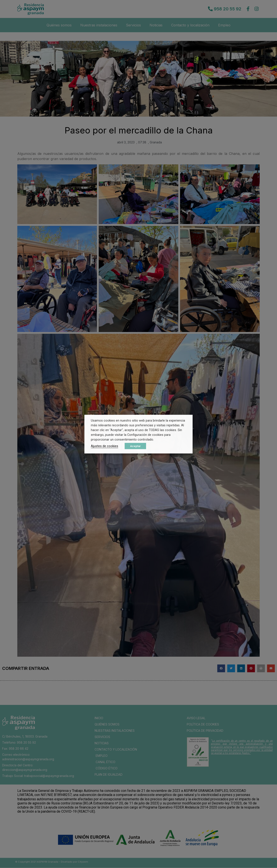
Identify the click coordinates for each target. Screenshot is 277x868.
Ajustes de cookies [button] (105, 446)
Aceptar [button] (135, 446)
